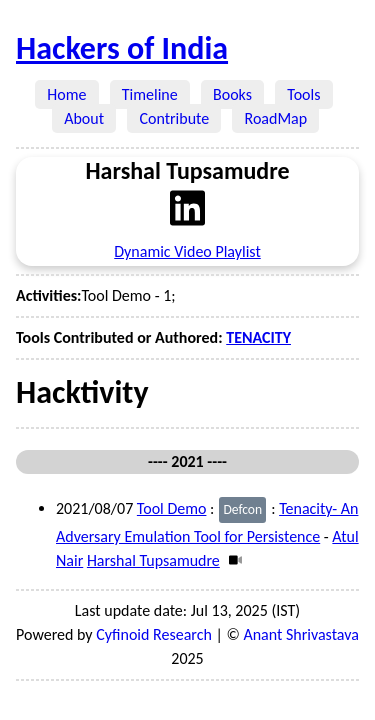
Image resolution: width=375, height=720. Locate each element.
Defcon (242, 509)
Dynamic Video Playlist (187, 251)
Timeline (150, 94)
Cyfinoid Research (154, 634)
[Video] (232, 560)
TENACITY (258, 337)
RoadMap (275, 118)
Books (232, 94)
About (84, 118)
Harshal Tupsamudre (153, 560)
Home (67, 94)
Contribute (174, 118)
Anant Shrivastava (301, 634)
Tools (304, 94)
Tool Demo (172, 508)
